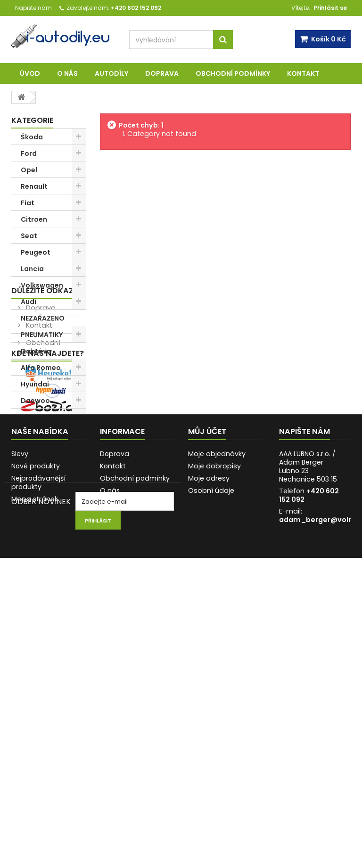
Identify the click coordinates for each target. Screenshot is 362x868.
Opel (29, 170)
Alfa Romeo (41, 368)
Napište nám (33, 8)
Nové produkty (36, 727)
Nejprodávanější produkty (38, 743)
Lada (29, 434)
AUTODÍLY (111, 73)
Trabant (35, 417)
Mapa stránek (35, 760)
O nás (67, 73)
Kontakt (303, 73)
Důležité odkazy (45, 474)
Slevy (20, 715)
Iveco (30, 450)
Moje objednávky (217, 715)
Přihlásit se (330, 8)
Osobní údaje (211, 751)
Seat (29, 236)
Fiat (28, 203)
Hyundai (35, 384)
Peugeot (36, 252)
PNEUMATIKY (42, 335)
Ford (29, 153)
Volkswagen (42, 285)
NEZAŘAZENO (43, 318)
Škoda (32, 137)
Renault (34, 186)
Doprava (162, 73)
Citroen (34, 219)
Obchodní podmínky (233, 73)
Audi (29, 302)
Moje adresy (209, 739)
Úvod (30, 73)
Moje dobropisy (214, 727)
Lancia (32, 269)
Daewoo (35, 401)
